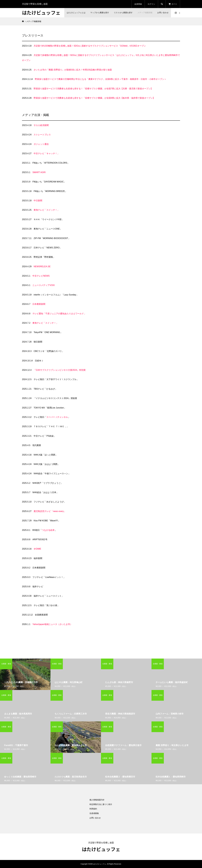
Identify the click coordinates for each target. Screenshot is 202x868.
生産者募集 (94, 813)
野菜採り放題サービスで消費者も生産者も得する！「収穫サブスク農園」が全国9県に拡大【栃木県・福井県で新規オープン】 (94, 98)
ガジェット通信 (41, 144)
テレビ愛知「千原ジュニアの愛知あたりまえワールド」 (59, 314)
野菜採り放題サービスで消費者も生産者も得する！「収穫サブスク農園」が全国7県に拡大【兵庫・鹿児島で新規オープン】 (93, 89)
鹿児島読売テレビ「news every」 (50, 511)
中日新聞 (38, 201)
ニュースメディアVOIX (44, 285)
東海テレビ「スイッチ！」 (46, 210)
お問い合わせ (163, 13)
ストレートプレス (42, 135)
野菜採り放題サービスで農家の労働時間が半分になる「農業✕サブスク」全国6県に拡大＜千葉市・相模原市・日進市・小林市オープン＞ (101, 79)
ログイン (151, 4)
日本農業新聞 (39, 304)
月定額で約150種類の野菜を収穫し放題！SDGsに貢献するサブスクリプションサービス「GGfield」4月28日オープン (90, 46)
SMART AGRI (39, 172)
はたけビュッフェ (41, 12)
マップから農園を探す (100, 13)
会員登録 (138, 4)
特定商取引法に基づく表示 (101, 804)
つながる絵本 (48, 530)
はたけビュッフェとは (76, 13)
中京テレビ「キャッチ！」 (46, 153)
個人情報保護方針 (97, 800)
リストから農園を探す (123, 13)
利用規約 (93, 809)
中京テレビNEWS (41, 276)
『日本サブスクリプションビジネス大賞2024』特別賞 (60, 370)
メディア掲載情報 (145, 13)
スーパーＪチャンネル (57, 417)
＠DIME (37, 549)
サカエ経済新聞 (41, 125)
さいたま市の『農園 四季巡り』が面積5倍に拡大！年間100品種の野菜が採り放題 (73, 70)
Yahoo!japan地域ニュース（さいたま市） (52, 624)
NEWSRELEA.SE (42, 266)
